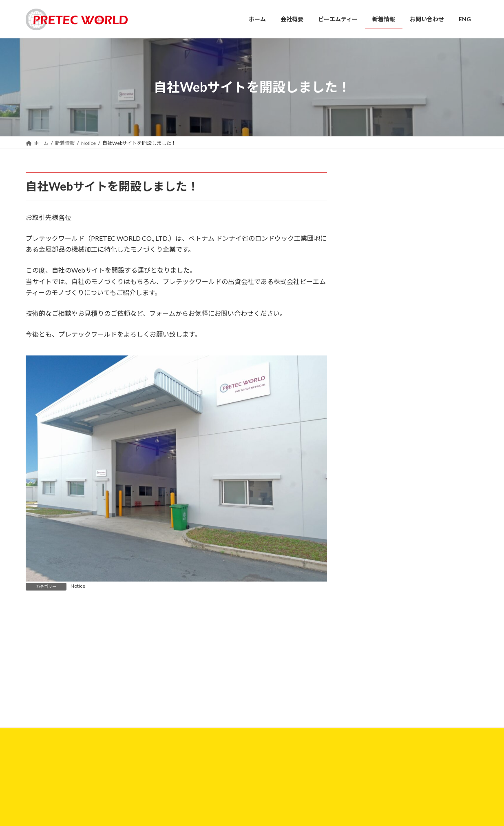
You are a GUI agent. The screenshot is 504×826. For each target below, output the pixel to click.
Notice (78, 586)
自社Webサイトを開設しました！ (380, 699)
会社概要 (195, 706)
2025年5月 (372, 268)
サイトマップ (158, 644)
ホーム (193, 692)
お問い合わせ (48, 644)
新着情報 (195, 734)
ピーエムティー (202, 720)
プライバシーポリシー (103, 644)
